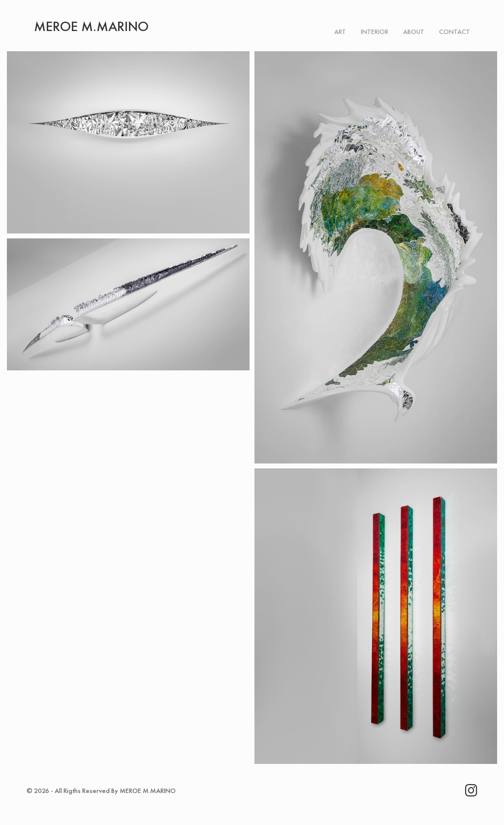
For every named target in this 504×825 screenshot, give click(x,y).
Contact (455, 32)
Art (340, 32)
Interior (375, 32)
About (414, 32)
